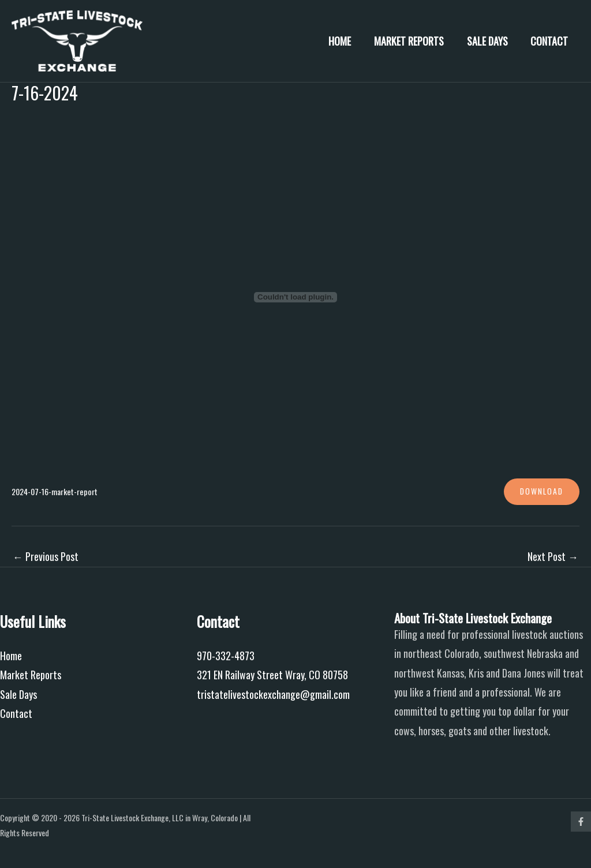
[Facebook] (581, 822)
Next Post (553, 556)
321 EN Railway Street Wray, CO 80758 (272, 675)
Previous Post (46, 556)
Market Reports (414, 41)
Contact (550, 41)
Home (347, 41)
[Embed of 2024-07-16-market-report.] (295, 297)
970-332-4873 (226, 656)
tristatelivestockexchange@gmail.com (273, 694)
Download (541, 491)
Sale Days (490, 41)
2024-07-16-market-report (56, 491)
